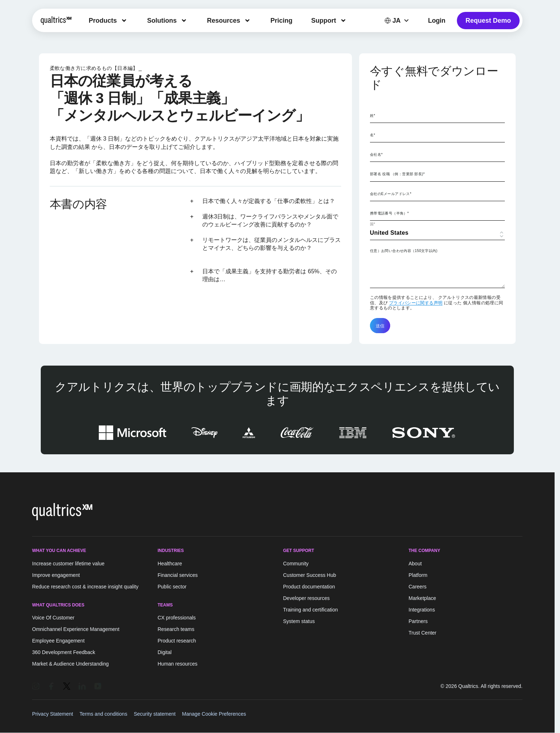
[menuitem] (109, 21)
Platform (418, 575)
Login (437, 21)
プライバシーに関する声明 (416, 303)
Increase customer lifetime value (68, 564)
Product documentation (309, 587)
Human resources (178, 664)
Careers (418, 587)
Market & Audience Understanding (70, 664)
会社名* (376, 154)
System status (299, 621)
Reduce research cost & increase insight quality (85, 587)
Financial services (178, 575)
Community (296, 564)
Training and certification (310, 610)
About (415, 564)
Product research (177, 641)
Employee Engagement (58, 641)
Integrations (422, 610)
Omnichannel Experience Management (76, 629)
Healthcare (170, 564)
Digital (165, 652)
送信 (380, 326)
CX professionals (177, 618)
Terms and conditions (103, 714)
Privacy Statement (53, 714)
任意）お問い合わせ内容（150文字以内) (404, 251)
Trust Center (422, 633)
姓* (373, 116)
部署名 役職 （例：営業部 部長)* (397, 174)
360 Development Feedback (64, 652)
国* (373, 224)
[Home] (56, 21)
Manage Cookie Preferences (214, 714)
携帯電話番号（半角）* (389, 213)
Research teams (176, 629)
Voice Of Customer (53, 618)
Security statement (155, 714)
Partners (418, 621)
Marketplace (422, 598)
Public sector (172, 587)
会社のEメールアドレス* (391, 194)
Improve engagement (56, 575)
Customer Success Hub (310, 575)
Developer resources (306, 598)
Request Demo (488, 21)
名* (373, 135)
